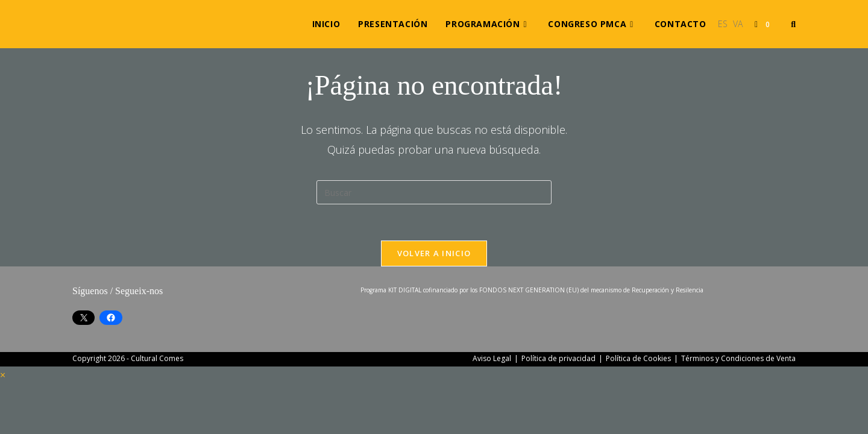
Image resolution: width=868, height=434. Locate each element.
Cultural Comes (157, 358)
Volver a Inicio (434, 253)
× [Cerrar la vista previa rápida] (3, 375)
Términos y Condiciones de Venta (738, 358)
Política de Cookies (638, 358)
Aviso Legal (492, 358)
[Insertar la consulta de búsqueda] (434, 192)
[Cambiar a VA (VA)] (738, 24)
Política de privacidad (558, 358)
